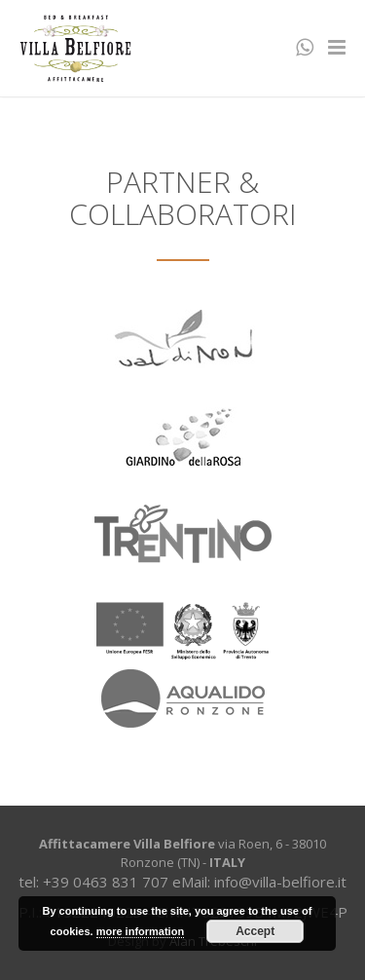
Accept (255, 931)
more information (140, 931)
